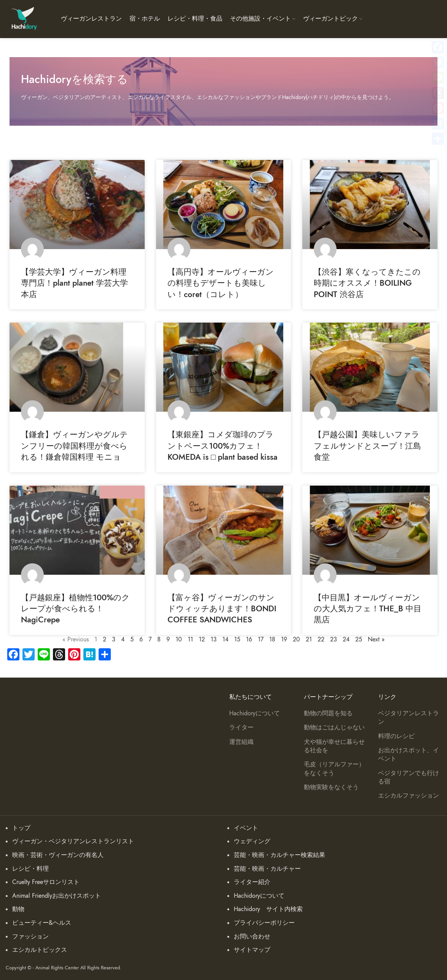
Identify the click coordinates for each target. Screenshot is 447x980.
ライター (241, 727)
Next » (376, 639)
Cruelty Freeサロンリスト (46, 882)
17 (261, 639)
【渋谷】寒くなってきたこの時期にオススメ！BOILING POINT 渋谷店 (367, 283)
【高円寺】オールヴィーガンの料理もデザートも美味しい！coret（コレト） (221, 283)
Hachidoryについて (255, 713)
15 (237, 639)
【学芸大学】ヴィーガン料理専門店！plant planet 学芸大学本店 (74, 283)
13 (214, 639)
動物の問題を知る (328, 713)
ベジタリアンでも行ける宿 (409, 777)
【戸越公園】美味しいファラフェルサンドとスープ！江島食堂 (367, 446)
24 (346, 639)
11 (190, 639)
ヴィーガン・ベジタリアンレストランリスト (73, 841)
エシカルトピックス (40, 950)
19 (284, 639)
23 (334, 639)
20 (296, 639)
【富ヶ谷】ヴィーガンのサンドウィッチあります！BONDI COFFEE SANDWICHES (222, 609)
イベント (246, 828)
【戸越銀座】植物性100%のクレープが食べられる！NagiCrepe (75, 609)
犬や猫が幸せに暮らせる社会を (334, 746)
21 (309, 639)
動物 (18, 909)
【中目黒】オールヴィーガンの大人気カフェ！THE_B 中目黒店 (368, 609)
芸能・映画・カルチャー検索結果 (279, 855)
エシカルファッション (409, 796)
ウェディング (252, 841)
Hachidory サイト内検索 (268, 909)
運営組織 (241, 742)
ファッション (30, 937)
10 (179, 639)
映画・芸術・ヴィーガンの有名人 (58, 855)
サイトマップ (252, 950)
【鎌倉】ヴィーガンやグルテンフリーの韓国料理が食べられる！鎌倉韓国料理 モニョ (74, 446)
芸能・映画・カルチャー (267, 869)
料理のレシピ (396, 736)
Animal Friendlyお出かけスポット (57, 896)
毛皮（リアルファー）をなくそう (334, 769)
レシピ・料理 (30, 869)
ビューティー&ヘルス (42, 923)
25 (359, 639)
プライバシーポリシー (264, 923)
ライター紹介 (252, 882)
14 (225, 639)
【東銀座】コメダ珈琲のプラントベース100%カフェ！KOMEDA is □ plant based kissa (223, 446)
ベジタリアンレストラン (409, 718)
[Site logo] (24, 19)
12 (202, 639)
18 (272, 639)
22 (321, 639)
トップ (21, 828)
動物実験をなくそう (331, 787)
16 (249, 639)
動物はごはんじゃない (334, 727)
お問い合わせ (252, 937)
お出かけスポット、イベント (409, 755)
